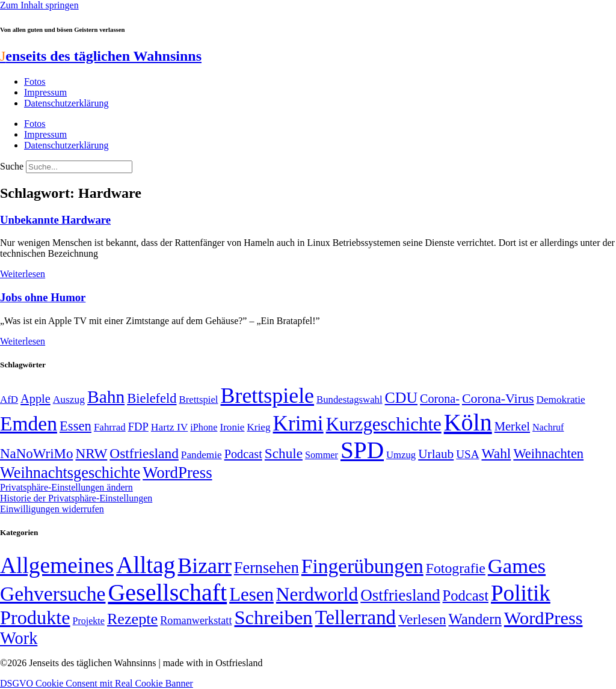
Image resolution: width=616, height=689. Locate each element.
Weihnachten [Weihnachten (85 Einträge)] (548, 454)
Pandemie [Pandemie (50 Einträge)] (202, 455)
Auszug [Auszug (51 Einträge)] (69, 399)
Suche (12, 166)
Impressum (45, 92)
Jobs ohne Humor (43, 297)
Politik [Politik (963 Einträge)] (521, 593)
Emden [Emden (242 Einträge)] (29, 424)
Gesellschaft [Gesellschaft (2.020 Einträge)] (167, 593)
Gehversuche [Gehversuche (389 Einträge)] (53, 594)
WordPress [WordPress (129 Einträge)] (177, 473)
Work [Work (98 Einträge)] (19, 638)
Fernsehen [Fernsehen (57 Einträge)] (266, 568)
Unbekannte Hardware (55, 220)
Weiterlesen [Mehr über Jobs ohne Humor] (23, 341)
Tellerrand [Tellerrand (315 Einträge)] (356, 617)
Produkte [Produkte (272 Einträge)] (35, 617)
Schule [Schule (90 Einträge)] (284, 453)
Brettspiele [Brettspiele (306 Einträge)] (268, 396)
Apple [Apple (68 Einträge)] (35, 399)
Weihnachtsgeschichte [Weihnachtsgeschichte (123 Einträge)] (70, 473)
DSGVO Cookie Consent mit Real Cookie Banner (97, 683)
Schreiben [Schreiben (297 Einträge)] (273, 617)
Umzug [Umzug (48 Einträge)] (401, 455)
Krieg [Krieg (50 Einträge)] (258, 427)
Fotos (35, 81)
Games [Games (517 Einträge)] (517, 566)
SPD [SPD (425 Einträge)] (362, 450)
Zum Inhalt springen (39, 5)
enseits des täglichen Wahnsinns (101, 56)
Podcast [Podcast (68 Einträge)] (243, 454)
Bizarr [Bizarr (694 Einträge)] (205, 566)
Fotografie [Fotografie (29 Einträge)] (456, 568)
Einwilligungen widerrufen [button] (52, 509)
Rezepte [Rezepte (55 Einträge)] (132, 619)
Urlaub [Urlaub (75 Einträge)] (436, 454)
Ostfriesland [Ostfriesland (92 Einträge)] (144, 453)
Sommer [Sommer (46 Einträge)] (322, 455)
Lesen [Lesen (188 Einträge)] (251, 594)
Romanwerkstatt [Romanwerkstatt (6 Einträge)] (196, 620)
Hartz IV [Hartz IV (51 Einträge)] (169, 427)
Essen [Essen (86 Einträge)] (75, 426)
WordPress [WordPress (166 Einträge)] (544, 618)
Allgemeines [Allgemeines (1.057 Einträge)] (57, 565)
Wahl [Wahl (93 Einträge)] (496, 453)
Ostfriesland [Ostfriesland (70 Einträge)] (400, 595)
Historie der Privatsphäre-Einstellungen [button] (76, 498)
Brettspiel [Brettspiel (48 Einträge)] (199, 400)
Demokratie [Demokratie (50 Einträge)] (561, 400)
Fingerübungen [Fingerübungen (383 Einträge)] (362, 566)
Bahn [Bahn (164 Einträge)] (106, 397)
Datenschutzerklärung (66, 103)
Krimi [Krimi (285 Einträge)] (298, 424)
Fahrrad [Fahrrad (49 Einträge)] (110, 427)
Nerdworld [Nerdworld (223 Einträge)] (317, 594)
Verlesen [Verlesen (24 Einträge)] (422, 619)
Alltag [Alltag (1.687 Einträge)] (146, 565)
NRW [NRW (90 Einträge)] (91, 453)
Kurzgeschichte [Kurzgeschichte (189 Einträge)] (384, 424)
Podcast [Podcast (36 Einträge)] (466, 596)
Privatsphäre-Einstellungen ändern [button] (66, 487)
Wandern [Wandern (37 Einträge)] (475, 619)
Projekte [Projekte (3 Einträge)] (89, 621)
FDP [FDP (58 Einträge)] (138, 427)
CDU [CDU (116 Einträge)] (402, 398)
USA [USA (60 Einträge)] (467, 454)
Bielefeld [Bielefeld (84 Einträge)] (152, 398)
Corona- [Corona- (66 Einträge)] (440, 399)
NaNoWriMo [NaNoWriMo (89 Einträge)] (36, 454)
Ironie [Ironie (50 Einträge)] (232, 427)
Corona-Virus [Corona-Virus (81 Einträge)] (498, 398)
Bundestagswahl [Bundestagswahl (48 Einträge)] (349, 400)
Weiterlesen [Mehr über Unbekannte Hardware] (23, 274)
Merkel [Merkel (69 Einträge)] (512, 426)
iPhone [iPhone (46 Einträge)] (204, 427)
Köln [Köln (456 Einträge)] (468, 422)
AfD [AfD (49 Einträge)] (9, 400)
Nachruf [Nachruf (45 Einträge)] (548, 427)
